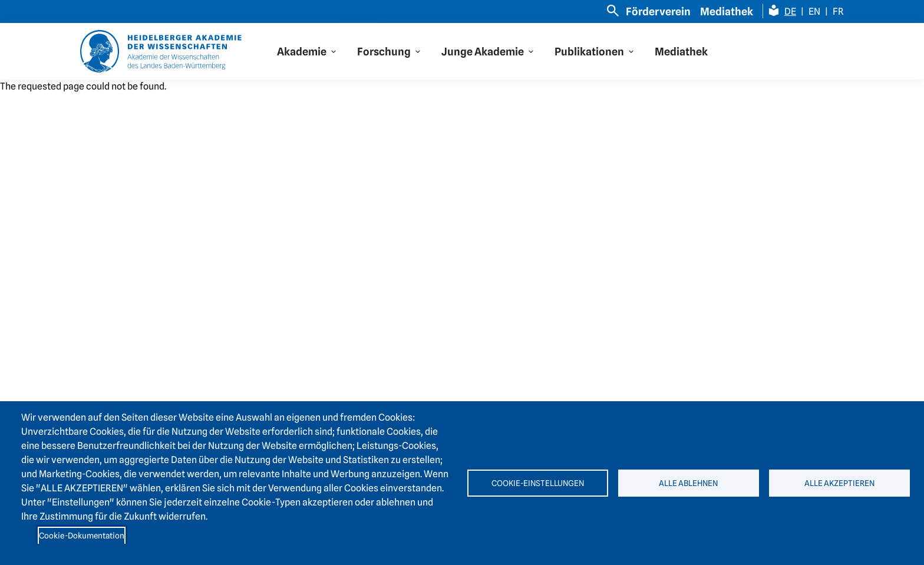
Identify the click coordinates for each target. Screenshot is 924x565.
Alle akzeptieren (839, 483)
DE (790, 11)
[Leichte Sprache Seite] (774, 11)
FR (838, 11)
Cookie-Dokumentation (82, 536)
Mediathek (727, 11)
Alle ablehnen (688, 483)
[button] (308, 52)
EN (814, 11)
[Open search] (613, 11)
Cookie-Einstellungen (538, 483)
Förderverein (658, 11)
